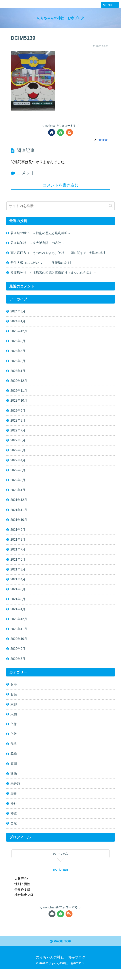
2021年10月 (19, 525)
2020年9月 (18, 656)
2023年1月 (18, 373)
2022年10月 (19, 403)
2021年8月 (18, 545)
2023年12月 (19, 333)
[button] (111, 206)
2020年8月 (18, 666)
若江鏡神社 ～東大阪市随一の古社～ (37, 243)
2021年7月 (18, 555)
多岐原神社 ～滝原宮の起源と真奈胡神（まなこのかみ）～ (53, 273)
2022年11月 (19, 393)
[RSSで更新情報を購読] (69, 132)
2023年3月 (18, 353)
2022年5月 (18, 454)
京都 (14, 712)
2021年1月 (18, 616)
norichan (60, 880)
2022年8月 (18, 424)
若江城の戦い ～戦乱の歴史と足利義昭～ (41, 233)
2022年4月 (18, 464)
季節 (14, 763)
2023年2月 (18, 363)
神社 (14, 814)
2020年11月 (19, 636)
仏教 (14, 743)
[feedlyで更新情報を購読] (60, 132)
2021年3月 (18, 596)
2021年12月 (19, 504)
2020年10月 (19, 646)
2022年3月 (18, 474)
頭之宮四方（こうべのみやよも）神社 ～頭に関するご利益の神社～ (60, 253)
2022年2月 (18, 484)
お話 (14, 702)
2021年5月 (18, 575)
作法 (14, 753)
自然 (14, 834)
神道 (14, 824)
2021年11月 (19, 515)
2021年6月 (18, 565)
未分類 (15, 793)
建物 (14, 783)
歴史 (14, 803)
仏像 (14, 733)
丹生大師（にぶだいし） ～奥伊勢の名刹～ (44, 263)
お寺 (14, 692)
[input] (60, 206)
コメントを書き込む (61, 185)
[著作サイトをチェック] (52, 132)
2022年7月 (18, 434)
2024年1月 (18, 322)
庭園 (14, 773)
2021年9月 (18, 535)
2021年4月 (18, 586)
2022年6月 (18, 444)
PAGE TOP (60, 952)
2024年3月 (18, 312)
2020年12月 (19, 626)
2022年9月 (18, 413)
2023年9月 (18, 343)
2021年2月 (18, 606)
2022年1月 (18, 494)
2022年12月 (19, 383)
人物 (14, 723)
